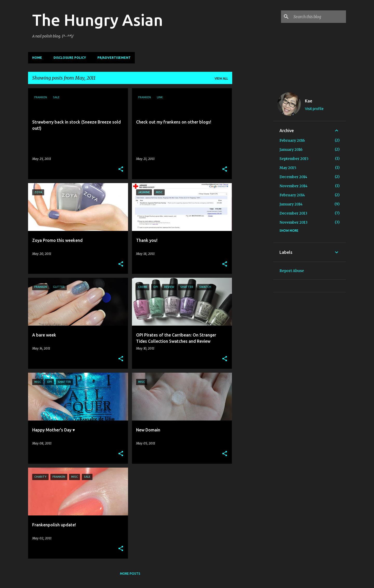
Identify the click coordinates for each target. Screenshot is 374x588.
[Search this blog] (319, 17)
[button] (121, 169)
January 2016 (291, 150)
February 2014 (292, 195)
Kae (309, 101)
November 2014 (293, 186)
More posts (130, 574)
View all (221, 78)
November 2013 (293, 222)
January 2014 (291, 204)
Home (37, 58)
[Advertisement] (253, 166)
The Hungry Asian (98, 20)
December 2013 (293, 213)
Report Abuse (292, 271)
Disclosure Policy (70, 58)
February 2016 (292, 140)
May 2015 (288, 168)
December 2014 (293, 177)
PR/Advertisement (114, 58)
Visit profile (314, 109)
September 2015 (294, 159)
